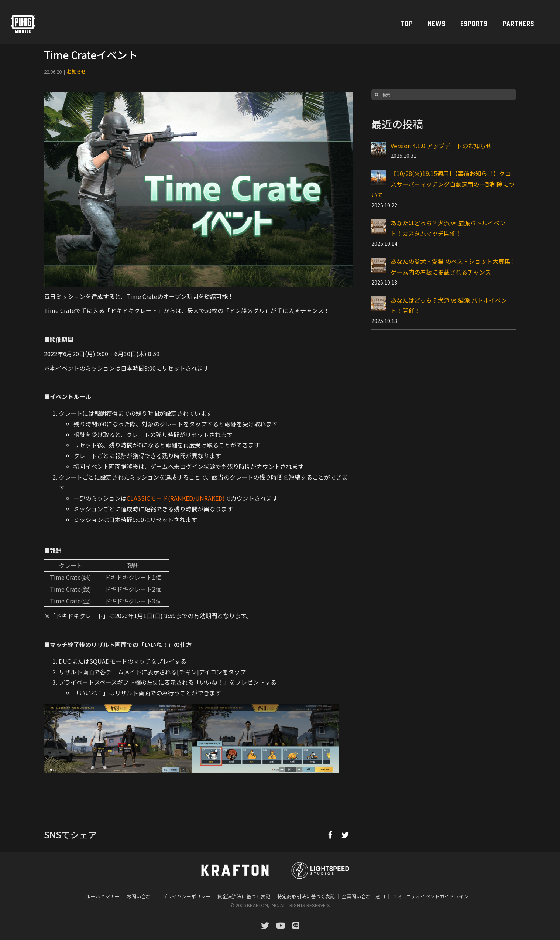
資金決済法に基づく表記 (244, 896)
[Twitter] (345, 835)
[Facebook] (330, 835)
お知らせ (76, 71)
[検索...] (444, 95)
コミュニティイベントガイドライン (430, 896)
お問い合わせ (141, 896)
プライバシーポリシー (186, 896)
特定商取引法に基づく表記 (306, 896)
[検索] (377, 95)
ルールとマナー (103, 896)
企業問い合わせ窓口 (363, 896)
